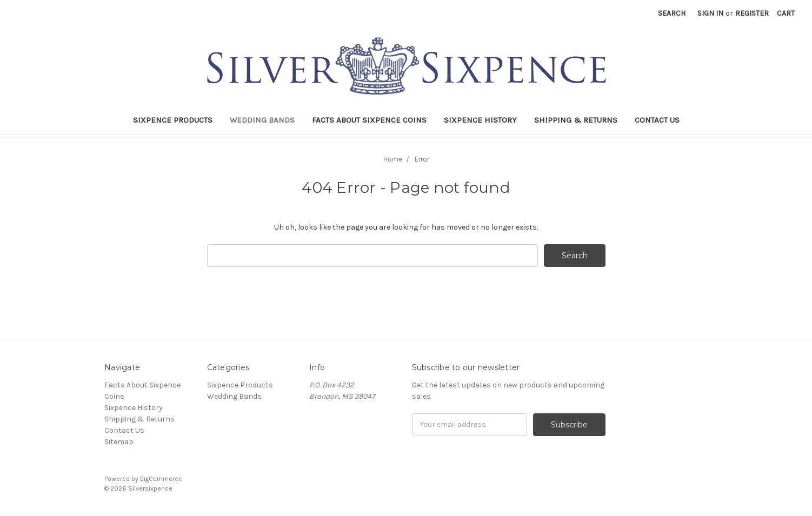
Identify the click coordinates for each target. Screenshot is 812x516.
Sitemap (119, 442)
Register (752, 13)
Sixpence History (480, 120)
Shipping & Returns (576, 120)
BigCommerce (161, 479)
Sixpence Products (173, 120)
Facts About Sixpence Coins (369, 120)
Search (672, 13)
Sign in (710, 13)
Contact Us (657, 120)
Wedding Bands (262, 120)
